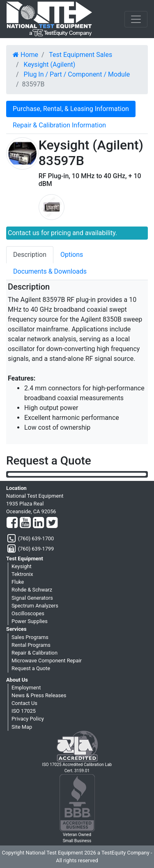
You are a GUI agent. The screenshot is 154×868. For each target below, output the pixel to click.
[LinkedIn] (38, 523)
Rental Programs (31, 645)
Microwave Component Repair (47, 661)
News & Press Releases (39, 695)
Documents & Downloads (50, 271)
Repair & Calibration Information (59, 125)
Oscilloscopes (28, 613)
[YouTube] (25, 523)
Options (72, 255)
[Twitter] (52, 523)
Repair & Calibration (34, 653)
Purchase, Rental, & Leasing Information (71, 109)
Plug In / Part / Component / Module (77, 74)
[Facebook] (12, 523)
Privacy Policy (28, 719)
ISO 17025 (24, 711)
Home (25, 55)
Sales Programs (30, 637)
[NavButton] (136, 19)
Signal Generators (32, 598)
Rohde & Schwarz (32, 590)
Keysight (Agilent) (50, 65)
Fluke (18, 582)
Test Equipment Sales (80, 55)
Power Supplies (30, 621)
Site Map (22, 727)
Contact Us (24, 703)
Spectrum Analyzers (35, 606)
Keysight (22, 566)
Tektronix (22, 574)
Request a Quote (31, 668)
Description (30, 255)
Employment (26, 688)
